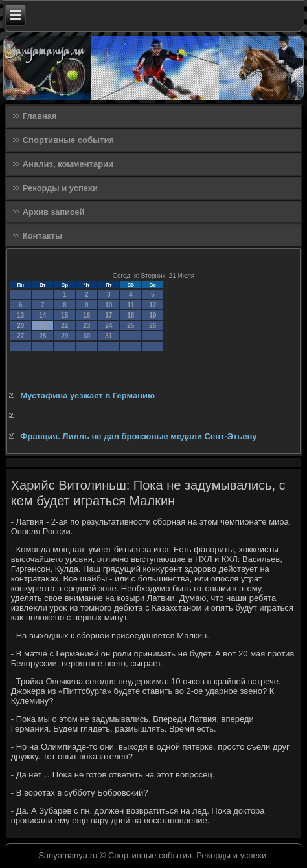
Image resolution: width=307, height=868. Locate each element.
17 (108, 315)
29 (64, 336)
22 (64, 326)
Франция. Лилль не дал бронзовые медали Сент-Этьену (138, 436)
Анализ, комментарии (68, 164)
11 (131, 305)
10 (108, 305)
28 (42, 336)
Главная (40, 116)
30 (86, 336)
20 (20, 326)
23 (86, 326)
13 (20, 315)
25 (131, 326)
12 (153, 305)
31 (108, 336)
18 (131, 315)
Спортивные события (68, 140)
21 (42, 326)
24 (108, 326)
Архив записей (54, 212)
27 (20, 336)
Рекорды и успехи (60, 188)
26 (153, 326)
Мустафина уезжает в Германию (87, 396)
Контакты (42, 236)
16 (86, 315)
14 (42, 315)
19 (153, 315)
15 (64, 315)
